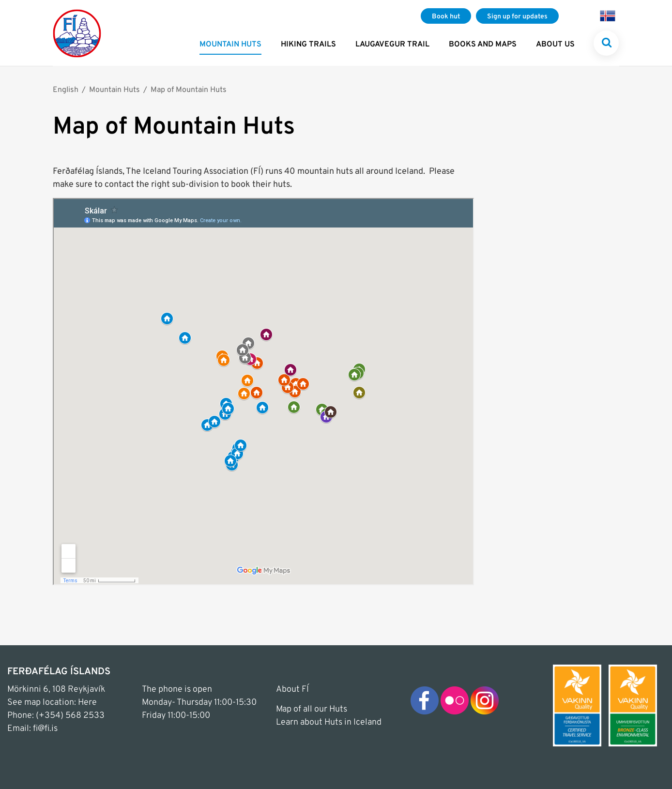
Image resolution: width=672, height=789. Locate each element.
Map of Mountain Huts (189, 90)
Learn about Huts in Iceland (329, 722)
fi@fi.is (45, 729)
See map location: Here (52, 703)
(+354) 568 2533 (70, 716)
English (66, 90)
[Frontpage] (77, 33)
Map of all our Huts (312, 709)
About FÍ (292, 690)
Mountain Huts (115, 90)
